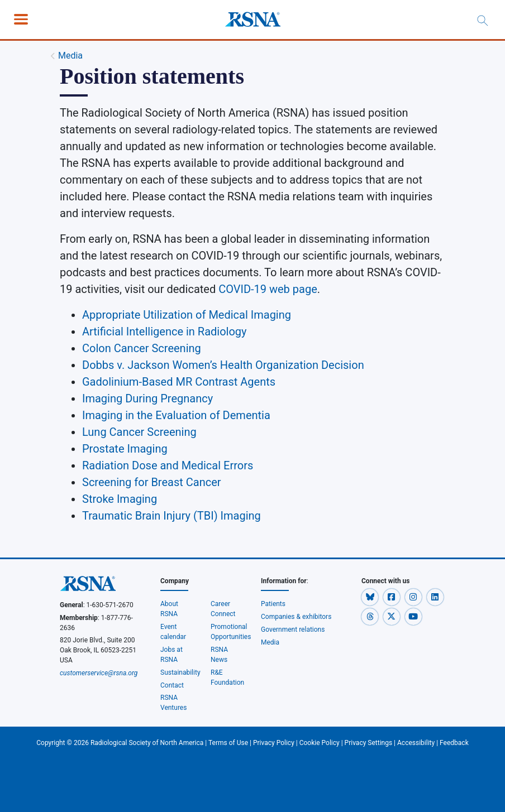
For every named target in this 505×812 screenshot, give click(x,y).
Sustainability (180, 672)
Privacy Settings (369, 743)
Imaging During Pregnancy (147, 398)
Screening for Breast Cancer (152, 482)
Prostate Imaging (125, 449)
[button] (371, 597)
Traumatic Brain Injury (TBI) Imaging (171, 516)
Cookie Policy (320, 743)
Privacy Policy (274, 743)
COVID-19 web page (268, 289)
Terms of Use (228, 743)
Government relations (293, 630)
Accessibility (416, 743)
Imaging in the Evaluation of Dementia (176, 415)
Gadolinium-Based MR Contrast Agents (179, 382)
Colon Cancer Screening (142, 348)
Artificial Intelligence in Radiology (165, 331)
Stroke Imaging (120, 499)
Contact (172, 685)
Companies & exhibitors (296, 617)
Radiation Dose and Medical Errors (168, 465)
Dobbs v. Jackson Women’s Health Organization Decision (223, 365)
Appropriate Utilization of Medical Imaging (187, 315)
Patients (273, 604)
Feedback (454, 743)
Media (70, 56)
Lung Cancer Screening (139, 432)
